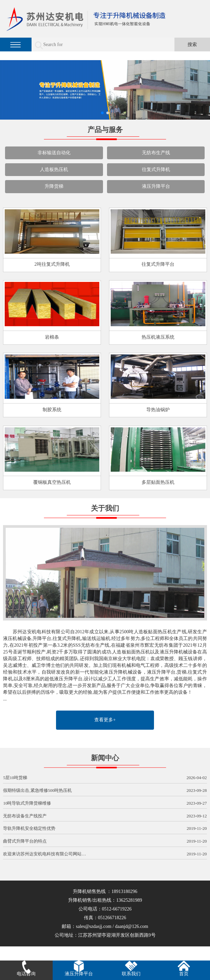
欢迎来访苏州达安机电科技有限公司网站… (105, 854)
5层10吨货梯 (105, 778)
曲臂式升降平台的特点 (105, 841)
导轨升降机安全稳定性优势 (105, 829)
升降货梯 (54, 186)
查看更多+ (105, 720)
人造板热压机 (54, 169)
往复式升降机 (156, 169)
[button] (102, 113)
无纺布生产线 (156, 153)
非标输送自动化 (54, 153)
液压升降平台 (156, 186)
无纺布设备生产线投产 (105, 816)
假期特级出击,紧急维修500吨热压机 (105, 791)
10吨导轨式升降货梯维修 (105, 803)
